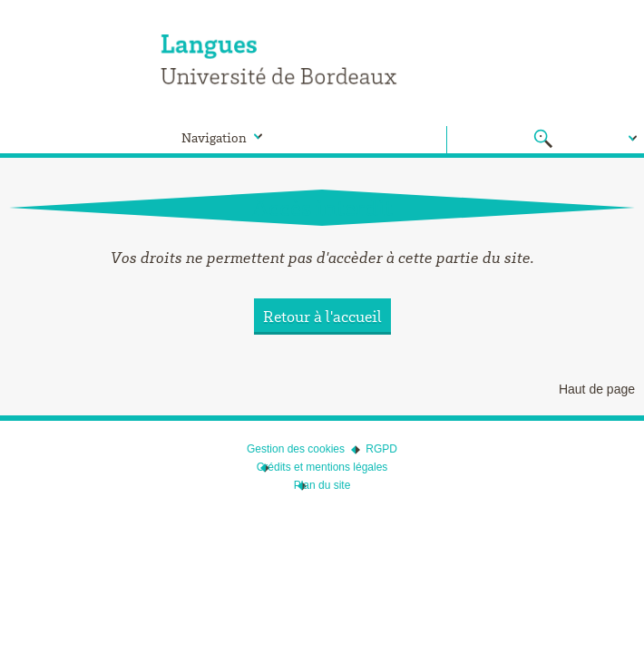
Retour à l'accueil (322, 316)
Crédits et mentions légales (322, 467)
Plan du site (322, 485)
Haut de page (597, 389)
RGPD (381, 449)
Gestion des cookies (296, 449)
